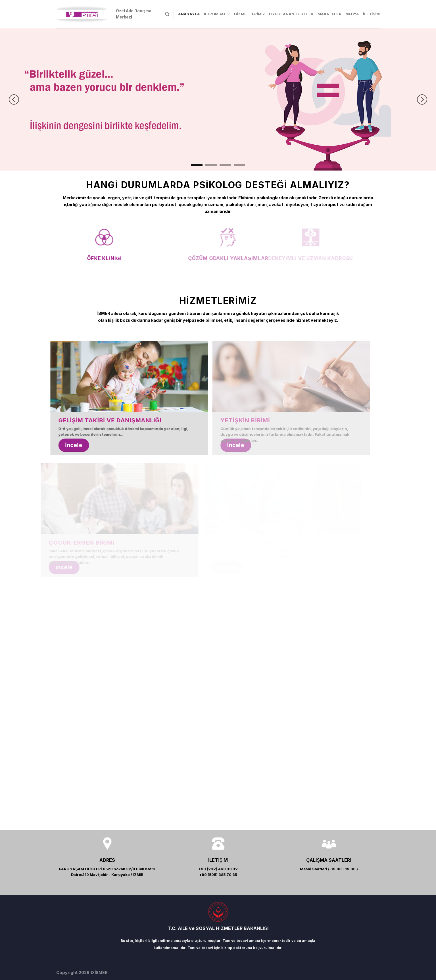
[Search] (167, 14)
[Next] (422, 99)
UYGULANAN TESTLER (291, 14)
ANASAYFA (189, 14)
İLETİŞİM (371, 14)
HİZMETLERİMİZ (250, 14)
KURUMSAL (217, 14)
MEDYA (352, 14)
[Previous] (14, 99)
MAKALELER (329, 14)
